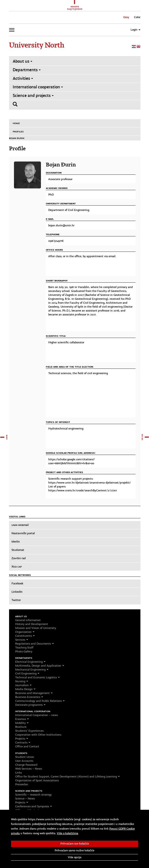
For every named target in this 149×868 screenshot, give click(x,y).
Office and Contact (27, 746)
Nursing (22, 681)
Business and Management (34, 693)
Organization (25, 632)
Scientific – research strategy (33, 795)
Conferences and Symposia (34, 806)
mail (20, 525)
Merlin (16, 542)
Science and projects (33, 96)
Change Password (26, 765)
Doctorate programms (30, 705)
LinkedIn (17, 592)
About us (23, 61)
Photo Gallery (24, 651)
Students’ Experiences (29, 731)
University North (37, 45)
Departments (27, 70)
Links (19, 773)
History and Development (32, 624)
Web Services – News (29, 769)
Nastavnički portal (23, 533)
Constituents (25, 636)
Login (136, 30)
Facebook (17, 583)
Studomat (18, 550)
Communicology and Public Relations (40, 701)
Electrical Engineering (30, 662)
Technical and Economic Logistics (37, 677)
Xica (17, 567)
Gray (126, 17)
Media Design (25, 689)
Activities (23, 78)
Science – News (25, 799)
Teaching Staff (24, 648)
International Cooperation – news (37, 715)
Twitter (16, 600)
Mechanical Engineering (32, 670)
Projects (22, 739)
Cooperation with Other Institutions (38, 735)
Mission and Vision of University (36, 628)
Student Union (25, 757)
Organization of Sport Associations (37, 780)
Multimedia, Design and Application (40, 666)
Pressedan (22, 784)
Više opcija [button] (75, 857)
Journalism (23, 685)
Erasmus (22, 719)
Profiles (18, 131)
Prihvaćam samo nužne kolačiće (74, 850)
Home (16, 123)
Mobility (22, 723)
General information (28, 620)
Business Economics (29, 697)
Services (22, 640)
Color (137, 17)
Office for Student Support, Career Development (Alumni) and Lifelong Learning (68, 776)
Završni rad (19, 558)
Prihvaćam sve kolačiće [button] (75, 844)
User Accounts (24, 761)
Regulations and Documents (35, 644)
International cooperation (38, 87)
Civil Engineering (27, 673)
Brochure (21, 727)
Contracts (23, 742)
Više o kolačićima (68, 833)
